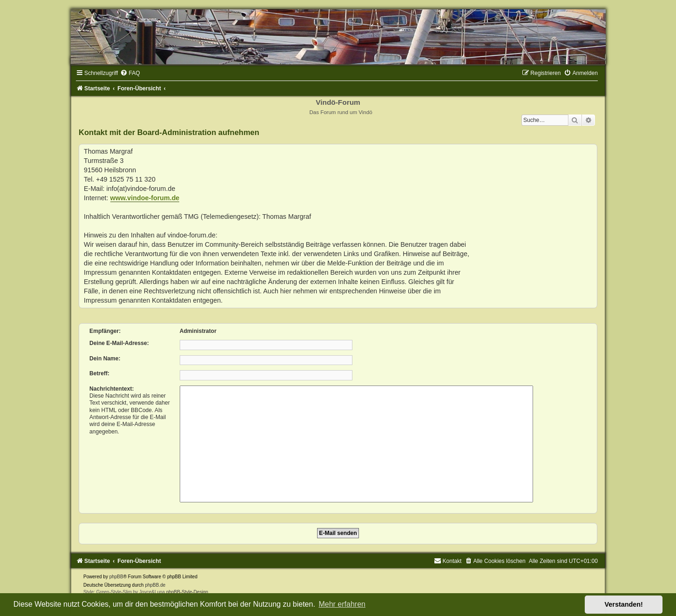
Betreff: (99, 373)
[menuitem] (130, 73)
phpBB (116, 577)
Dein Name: (105, 359)
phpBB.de (155, 585)
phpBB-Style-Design (187, 592)
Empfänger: (105, 331)
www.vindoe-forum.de (145, 198)
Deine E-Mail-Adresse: (119, 343)
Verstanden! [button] (624, 604)
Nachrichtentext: (112, 389)
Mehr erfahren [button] (342, 604)
